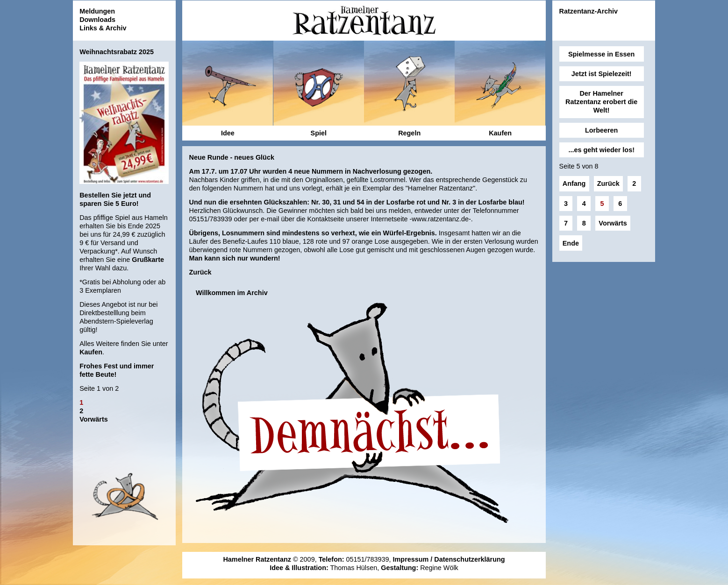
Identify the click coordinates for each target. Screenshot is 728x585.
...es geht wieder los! (601, 150)
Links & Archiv (103, 28)
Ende (571, 243)
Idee (228, 133)
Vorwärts (94, 419)
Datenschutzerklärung (469, 559)
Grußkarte (148, 260)
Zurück (200, 272)
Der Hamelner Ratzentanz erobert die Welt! (601, 102)
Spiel (319, 133)
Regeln (409, 133)
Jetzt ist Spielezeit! (602, 74)
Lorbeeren (601, 130)
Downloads (97, 20)
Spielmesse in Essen (601, 54)
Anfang (574, 183)
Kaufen (91, 352)
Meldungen (97, 11)
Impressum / (414, 559)
